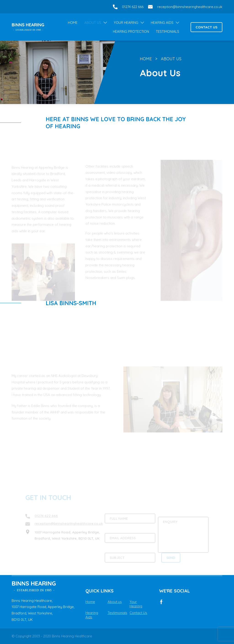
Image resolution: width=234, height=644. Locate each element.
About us (115, 602)
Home (73, 23)
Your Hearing (126, 23)
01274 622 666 (133, 7)
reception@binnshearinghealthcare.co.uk (190, 7)
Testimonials (168, 32)
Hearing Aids (162, 23)
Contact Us (206, 27)
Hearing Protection (131, 32)
